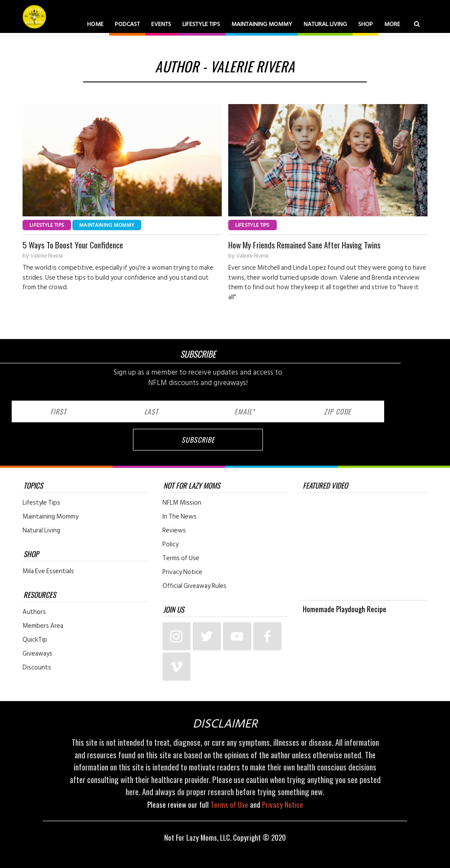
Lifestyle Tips (201, 24)
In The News (180, 517)
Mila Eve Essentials (48, 571)
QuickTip (35, 640)
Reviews (174, 531)
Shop (366, 24)
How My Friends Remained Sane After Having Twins (304, 245)
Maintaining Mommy (262, 24)
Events (161, 24)
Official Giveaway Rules (194, 586)
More (392, 24)
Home (95, 24)
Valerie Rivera (47, 256)
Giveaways (37, 654)
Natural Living (325, 24)
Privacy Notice (182, 572)
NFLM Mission (182, 503)
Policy (170, 545)
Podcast (127, 24)
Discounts (37, 668)
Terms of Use (181, 558)
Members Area (43, 626)
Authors (34, 612)
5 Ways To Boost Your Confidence (73, 245)
